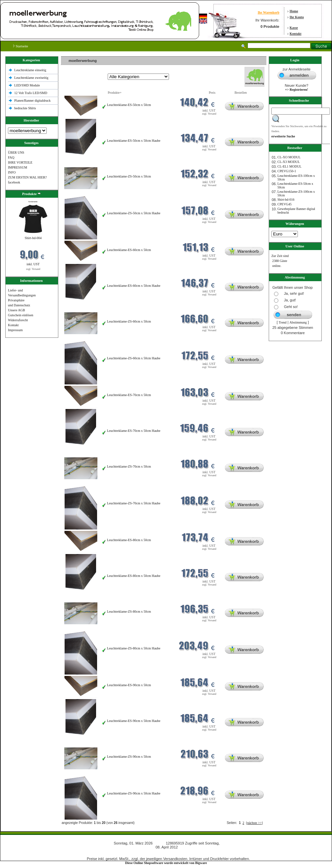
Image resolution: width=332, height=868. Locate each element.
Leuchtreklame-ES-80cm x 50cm (129, 540)
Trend (283, 322)
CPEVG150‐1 (287, 171)
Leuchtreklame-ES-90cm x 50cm (129, 685)
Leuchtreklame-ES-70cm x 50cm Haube (134, 431)
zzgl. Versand (33, 269)
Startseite (21, 46)
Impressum (15, 330)
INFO (12, 172)
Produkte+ (115, 93)
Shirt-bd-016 (286, 200)
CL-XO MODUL (289, 157)
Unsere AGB (16, 310)
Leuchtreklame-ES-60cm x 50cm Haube (134, 286)
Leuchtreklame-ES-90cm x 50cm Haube (134, 721)
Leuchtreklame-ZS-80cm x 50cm (129, 612)
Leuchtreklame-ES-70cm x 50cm (129, 395)
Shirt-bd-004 (33, 238)
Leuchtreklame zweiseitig (32, 78)
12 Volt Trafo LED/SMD (31, 93)
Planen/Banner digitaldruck (32, 101)
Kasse (294, 28)
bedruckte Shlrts (25, 108)
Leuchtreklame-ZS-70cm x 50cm (129, 466)
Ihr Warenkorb (269, 12)
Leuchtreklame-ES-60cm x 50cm (129, 250)
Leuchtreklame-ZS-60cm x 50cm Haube (134, 358)
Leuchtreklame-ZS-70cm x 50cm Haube (134, 503)
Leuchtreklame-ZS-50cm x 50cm (129, 176)
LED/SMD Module (27, 85)
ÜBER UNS (16, 153)
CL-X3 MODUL (289, 162)
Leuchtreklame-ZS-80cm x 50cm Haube (134, 648)
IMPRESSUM (18, 167)
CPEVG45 (284, 204)
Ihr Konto (297, 17)
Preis (212, 93)
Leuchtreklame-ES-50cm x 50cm (129, 105)
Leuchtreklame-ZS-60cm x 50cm (129, 321)
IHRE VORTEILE (20, 162)
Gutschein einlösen (21, 315)
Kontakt (296, 34)
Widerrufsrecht (18, 320)
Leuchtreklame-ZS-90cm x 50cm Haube (134, 793)
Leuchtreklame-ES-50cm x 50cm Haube (134, 141)
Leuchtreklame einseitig (31, 70)
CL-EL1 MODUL (289, 166)
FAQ (11, 157)
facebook (14, 182)
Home (294, 11)
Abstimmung (298, 322)
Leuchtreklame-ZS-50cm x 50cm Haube (134, 213)
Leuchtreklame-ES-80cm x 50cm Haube (134, 576)
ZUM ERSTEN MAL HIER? (27, 177)
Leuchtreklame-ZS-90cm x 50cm (129, 757)
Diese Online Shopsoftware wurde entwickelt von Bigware (166, 863)
